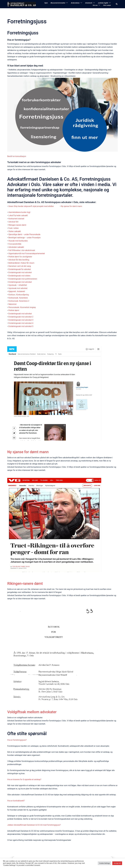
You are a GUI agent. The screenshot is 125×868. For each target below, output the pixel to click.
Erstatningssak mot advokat (20, 272)
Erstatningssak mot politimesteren (23, 279)
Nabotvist (12, 304)
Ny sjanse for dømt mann (71, 206)
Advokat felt (13, 222)
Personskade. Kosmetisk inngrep (22, 307)
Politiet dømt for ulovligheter (20, 257)
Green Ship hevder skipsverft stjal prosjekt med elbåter (31, 206)
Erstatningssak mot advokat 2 (21, 317)
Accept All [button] (117, 863)
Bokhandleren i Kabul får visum (21, 263)
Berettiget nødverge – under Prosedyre (24, 238)
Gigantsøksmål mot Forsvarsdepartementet (27, 253)
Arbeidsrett (89, 3)
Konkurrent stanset (16, 219)
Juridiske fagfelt (103, 3)
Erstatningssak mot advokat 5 (21, 326)
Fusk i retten (13, 228)
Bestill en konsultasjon (17, 156)
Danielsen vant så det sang (20, 266)
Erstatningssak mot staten (19, 276)
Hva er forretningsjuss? (17, 740)
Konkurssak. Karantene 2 (19, 301)
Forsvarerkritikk (15, 244)
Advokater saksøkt (16, 247)
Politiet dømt (14, 310)
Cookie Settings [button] (104, 863)
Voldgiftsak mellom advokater (32, 712)
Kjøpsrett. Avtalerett (17, 291)
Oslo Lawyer (107, 5)
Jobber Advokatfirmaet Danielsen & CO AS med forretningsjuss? (34, 825)
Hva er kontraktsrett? (16, 801)
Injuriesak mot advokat (18, 288)
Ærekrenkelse (75, 3)
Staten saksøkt (15, 231)
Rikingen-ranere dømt (17, 225)
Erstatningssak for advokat (20, 269)
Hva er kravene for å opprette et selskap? (24, 779)
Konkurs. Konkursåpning (19, 295)
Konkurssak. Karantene (18, 298)
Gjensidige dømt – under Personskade (24, 234)
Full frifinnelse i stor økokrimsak (22, 250)
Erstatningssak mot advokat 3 (21, 320)
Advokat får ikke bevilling (19, 260)
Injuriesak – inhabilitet (18, 285)
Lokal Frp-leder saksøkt (18, 215)
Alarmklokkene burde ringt (19, 212)
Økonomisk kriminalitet (58, 3)
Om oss (95, 5)
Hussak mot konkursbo (18, 241)
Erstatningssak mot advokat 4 (21, 323)
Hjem (46, 3)
